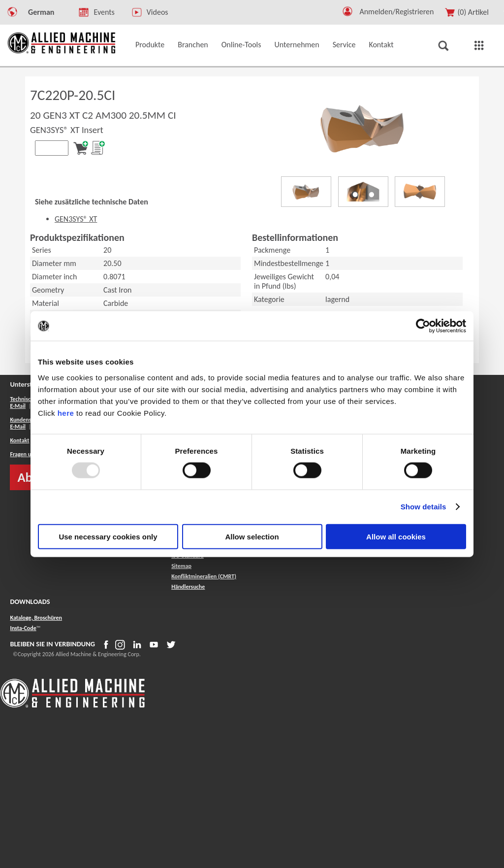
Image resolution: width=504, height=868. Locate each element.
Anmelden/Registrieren (396, 12)
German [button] (41, 12)
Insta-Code (23, 628)
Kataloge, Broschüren (36, 618)
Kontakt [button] (381, 45)
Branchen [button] (193, 45)
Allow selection (252, 536)
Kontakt (19, 440)
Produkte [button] (150, 45)
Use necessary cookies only (108, 536)
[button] (347, 14)
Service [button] (344, 45)
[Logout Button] (400, 10)
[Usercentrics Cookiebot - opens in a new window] (423, 326)
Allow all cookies (396, 536)
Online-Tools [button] (241, 45)
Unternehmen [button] (297, 45)
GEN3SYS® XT (76, 219)
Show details (424, 507)
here (66, 413)
